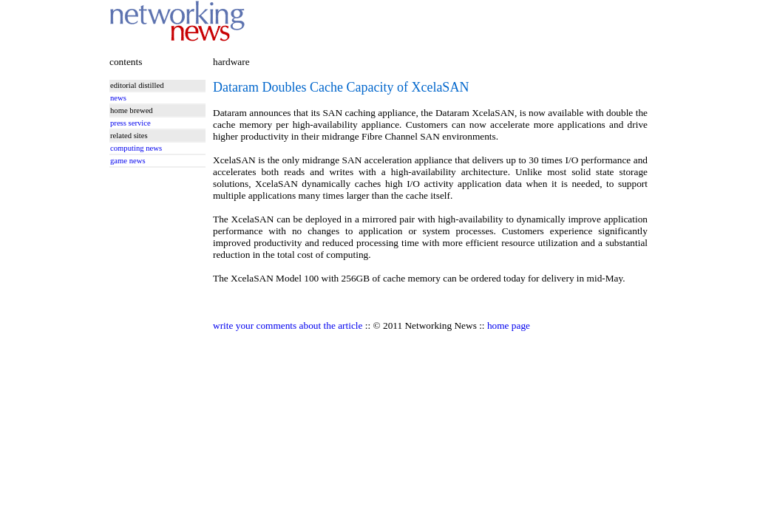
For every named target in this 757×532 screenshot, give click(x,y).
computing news (136, 148)
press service (130, 123)
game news (128, 161)
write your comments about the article (288, 325)
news (118, 98)
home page (509, 325)
